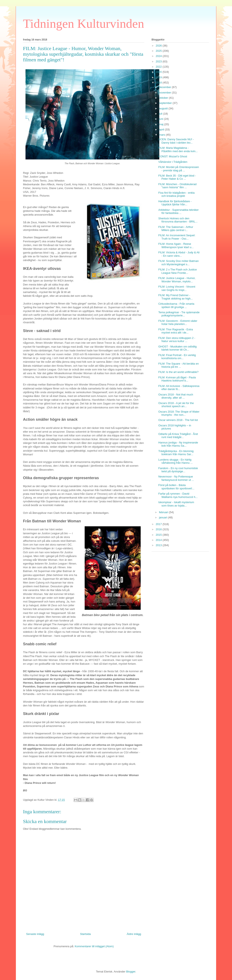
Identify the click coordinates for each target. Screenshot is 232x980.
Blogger (131, 972)
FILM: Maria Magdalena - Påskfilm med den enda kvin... (178, 150)
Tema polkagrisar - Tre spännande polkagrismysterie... (179, 314)
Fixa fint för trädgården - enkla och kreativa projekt (176, 194)
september (166, 103)
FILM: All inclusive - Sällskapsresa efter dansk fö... (179, 388)
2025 (159, 51)
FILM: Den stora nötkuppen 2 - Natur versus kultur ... (177, 340)
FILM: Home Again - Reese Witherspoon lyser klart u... (176, 246)
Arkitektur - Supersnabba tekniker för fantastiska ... (178, 212)
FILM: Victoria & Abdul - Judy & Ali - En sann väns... (179, 254)
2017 (159, 524)
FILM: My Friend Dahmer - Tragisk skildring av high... (175, 297)
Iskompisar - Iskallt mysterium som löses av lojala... (176, 504)
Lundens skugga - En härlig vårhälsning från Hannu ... (175, 461)
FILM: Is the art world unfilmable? (178, 372)
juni (162, 119)
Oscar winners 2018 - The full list (178, 420)
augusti (164, 108)
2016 (159, 529)
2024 (159, 56)
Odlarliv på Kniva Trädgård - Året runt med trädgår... (178, 436)
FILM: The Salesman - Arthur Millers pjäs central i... (176, 229)
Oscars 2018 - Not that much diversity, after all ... (176, 396)
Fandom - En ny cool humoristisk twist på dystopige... (178, 470)
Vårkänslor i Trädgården (173, 162)
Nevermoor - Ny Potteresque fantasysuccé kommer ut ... (176, 478)
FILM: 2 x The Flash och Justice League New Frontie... (177, 271)
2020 (159, 72)
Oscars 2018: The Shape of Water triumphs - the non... (179, 413)
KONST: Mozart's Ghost (173, 156)
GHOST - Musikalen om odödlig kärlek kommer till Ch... (177, 348)
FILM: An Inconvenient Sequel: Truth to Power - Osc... (177, 237)
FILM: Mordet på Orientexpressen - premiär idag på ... (178, 169)
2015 (159, 535)
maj (162, 124)
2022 (159, 67)
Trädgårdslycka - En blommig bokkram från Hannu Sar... (176, 453)
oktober (164, 98)
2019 (159, 77)
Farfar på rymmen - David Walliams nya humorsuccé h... (178, 495)
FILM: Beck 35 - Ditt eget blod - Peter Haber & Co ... (177, 177)
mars (163, 135)
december (165, 87)
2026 (159, 46)
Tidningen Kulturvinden (83, 24)
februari (164, 512)
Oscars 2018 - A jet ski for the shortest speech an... (176, 405)
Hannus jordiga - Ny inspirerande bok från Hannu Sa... (178, 444)
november (165, 93)
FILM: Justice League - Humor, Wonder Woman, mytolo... (177, 280)
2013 (159, 545)
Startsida (85, 934)
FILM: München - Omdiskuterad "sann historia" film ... (177, 186)
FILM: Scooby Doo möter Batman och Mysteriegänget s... (178, 263)
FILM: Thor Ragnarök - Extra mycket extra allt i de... (175, 331)
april (162, 129)
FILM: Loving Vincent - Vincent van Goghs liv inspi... (177, 288)
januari (164, 517)
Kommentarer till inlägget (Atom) (94, 946)
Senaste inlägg (35, 934)
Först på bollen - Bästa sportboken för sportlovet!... (176, 487)
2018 (159, 83)
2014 (159, 540)
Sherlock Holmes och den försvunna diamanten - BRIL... (178, 220)
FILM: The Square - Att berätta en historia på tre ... (178, 365)
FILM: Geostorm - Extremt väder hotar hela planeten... (178, 323)
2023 (159, 61)
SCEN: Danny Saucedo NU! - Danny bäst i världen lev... (176, 141)
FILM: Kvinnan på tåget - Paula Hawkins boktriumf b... (177, 379)
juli (161, 114)
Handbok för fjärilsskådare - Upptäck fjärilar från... (175, 203)
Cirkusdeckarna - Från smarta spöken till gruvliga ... (176, 305)
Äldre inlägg (134, 934)
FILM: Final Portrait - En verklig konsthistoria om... (177, 357)
